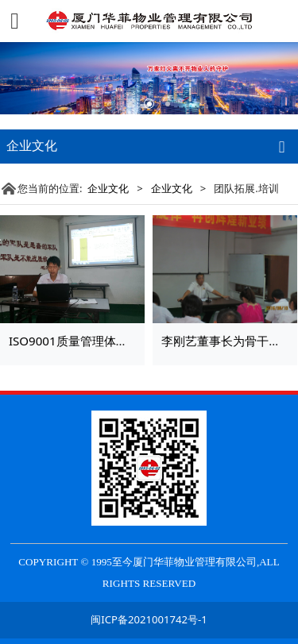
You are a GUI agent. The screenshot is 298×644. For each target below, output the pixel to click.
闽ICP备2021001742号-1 (149, 619)
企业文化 (108, 188)
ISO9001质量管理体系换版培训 (92, 341)
